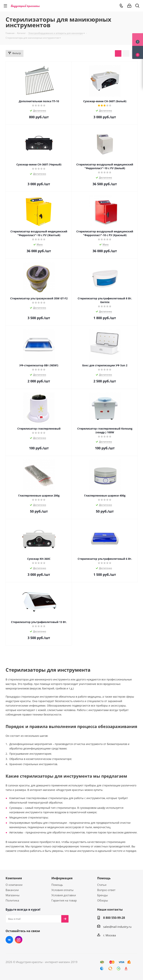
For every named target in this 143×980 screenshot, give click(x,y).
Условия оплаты (62, 890)
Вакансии (12, 890)
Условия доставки (64, 895)
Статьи (102, 885)
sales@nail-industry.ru (117, 927)
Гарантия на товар (64, 900)
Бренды (103, 895)
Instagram (19, 940)
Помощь (57, 885)
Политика (12, 900)
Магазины (13, 895)
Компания (14, 878)
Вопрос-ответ (106, 890)
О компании (14, 885)
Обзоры (103, 900)
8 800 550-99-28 (114, 918)
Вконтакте (9, 940)
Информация (62, 878)
